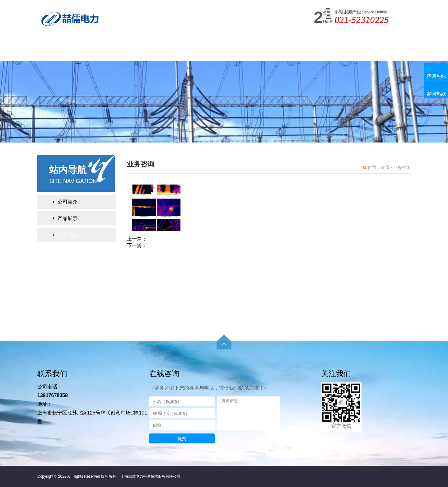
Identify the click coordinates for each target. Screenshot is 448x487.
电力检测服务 (263, 52)
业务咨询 (402, 167)
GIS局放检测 (161, 245)
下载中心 (181, 52)
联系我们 (304, 52)
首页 (385, 167)
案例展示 (222, 52)
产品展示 (140, 52)
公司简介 (99, 52)
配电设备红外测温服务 (172, 239)
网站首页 (58, 52)
